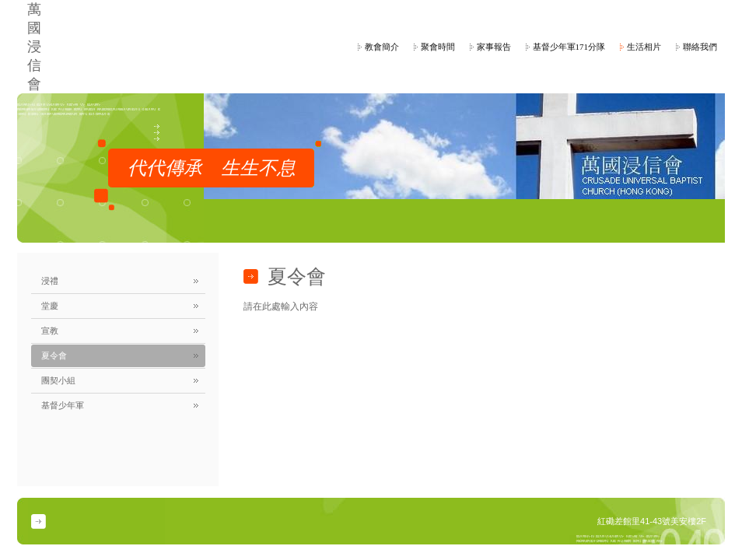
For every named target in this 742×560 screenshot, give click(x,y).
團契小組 (58, 380)
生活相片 (644, 47)
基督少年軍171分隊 (569, 47)
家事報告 (494, 47)
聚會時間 (438, 47)
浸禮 (50, 281)
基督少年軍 (63, 405)
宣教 (50, 331)
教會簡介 (382, 47)
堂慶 (50, 306)
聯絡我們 (700, 47)
